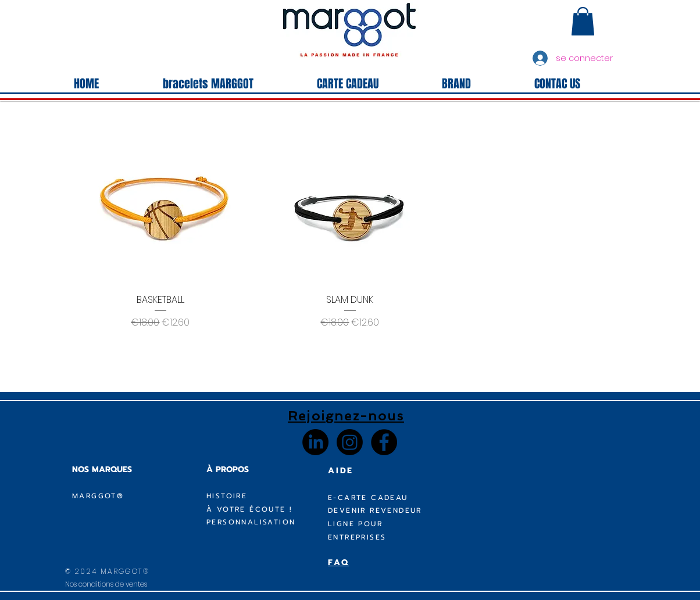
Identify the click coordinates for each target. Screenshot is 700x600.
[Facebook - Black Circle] (384, 442)
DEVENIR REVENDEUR (375, 510)
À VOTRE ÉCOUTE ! (249, 509)
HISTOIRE (227, 496)
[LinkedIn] (315, 442)
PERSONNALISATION (251, 522)
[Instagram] (350, 442)
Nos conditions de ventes (106, 584)
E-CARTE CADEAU (368, 498)
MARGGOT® (98, 496)
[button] (583, 21)
